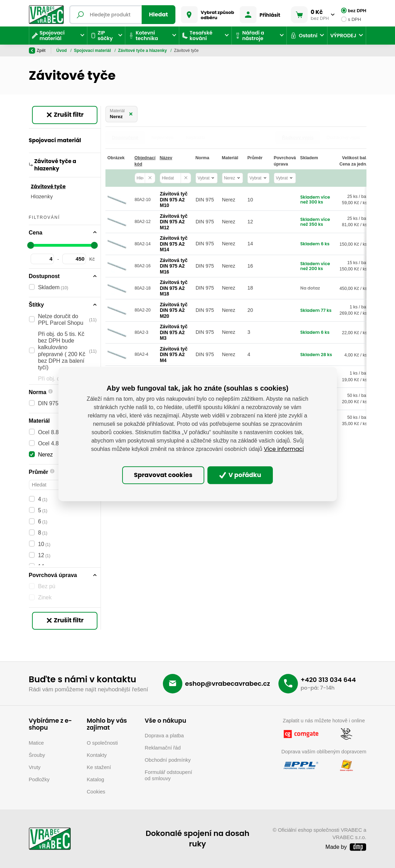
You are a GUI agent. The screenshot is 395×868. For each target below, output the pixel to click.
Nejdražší (195, 137)
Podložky (39, 779)
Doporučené (125, 137)
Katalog (95, 779)
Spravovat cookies (163, 475)
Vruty (35, 767)
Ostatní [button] (303, 36)
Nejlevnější (163, 137)
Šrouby (37, 755)
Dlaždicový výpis (343, 137)
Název (166, 158)
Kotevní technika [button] (143, 36)
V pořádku (240, 475)
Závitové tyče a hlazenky (143, 51)
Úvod (62, 51)
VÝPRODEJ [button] (343, 36)
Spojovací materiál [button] (48, 36)
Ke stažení (99, 767)
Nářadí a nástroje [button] (249, 36)
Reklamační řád (163, 748)
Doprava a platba (164, 736)
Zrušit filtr (65, 115)
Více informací (284, 449)
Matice (37, 743)
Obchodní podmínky (168, 760)
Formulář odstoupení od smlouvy (168, 775)
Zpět (37, 51)
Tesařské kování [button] (197, 36)
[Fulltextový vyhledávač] (122, 15)
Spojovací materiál (93, 51)
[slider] (31, 245)
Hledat (159, 14)
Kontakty (97, 755)
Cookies (96, 792)
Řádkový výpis (298, 137)
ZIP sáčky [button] (101, 36)
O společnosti (102, 743)
